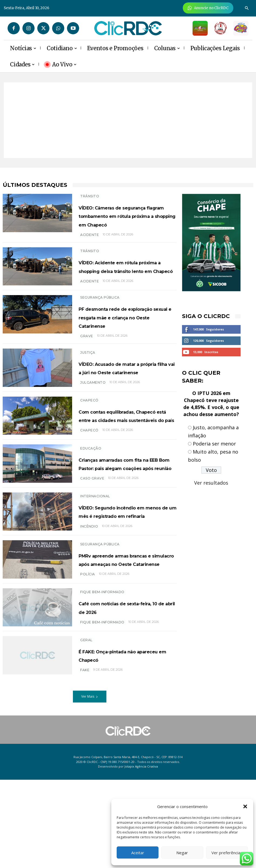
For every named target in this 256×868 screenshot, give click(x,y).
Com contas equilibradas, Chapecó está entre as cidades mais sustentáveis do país (126, 458)
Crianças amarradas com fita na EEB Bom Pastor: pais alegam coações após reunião (125, 520)
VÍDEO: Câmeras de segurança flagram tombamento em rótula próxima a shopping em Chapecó (121, 224)
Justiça (88, 381)
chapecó (89, 482)
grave (87, 367)
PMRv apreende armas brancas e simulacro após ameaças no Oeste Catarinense (124, 635)
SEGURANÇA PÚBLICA (100, 320)
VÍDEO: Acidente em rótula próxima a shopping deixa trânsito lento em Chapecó (127, 286)
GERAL (86, 728)
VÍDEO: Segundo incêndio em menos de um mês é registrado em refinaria (124, 578)
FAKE (85, 758)
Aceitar (138, 853)
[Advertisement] (128, 120)
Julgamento (93, 420)
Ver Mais (90, 785)
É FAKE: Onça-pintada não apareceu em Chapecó (125, 743)
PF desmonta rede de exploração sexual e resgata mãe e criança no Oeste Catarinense (124, 343)
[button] (245, 806)
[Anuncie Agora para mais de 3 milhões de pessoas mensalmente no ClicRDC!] (208, 8)
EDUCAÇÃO (91, 497)
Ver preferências (227, 853)
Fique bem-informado (102, 673)
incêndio (89, 597)
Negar (182, 853)
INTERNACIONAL (95, 558)
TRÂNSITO (90, 196)
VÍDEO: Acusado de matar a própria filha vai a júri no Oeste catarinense (125, 401)
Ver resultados (211, 483)
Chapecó (89, 435)
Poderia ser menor (214, 444)
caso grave (92, 544)
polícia (88, 659)
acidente (90, 251)
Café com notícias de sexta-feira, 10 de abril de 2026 (122, 693)
